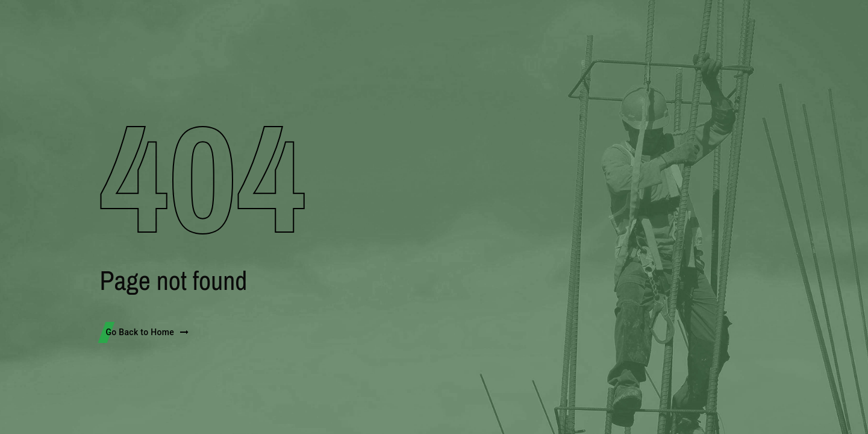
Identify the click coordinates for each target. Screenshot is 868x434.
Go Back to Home (148, 332)
